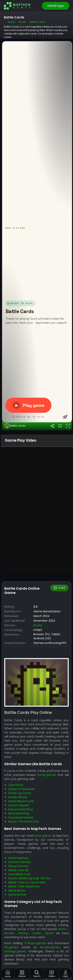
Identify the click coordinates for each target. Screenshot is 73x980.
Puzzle (38, 733)
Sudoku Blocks (18, 905)
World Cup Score (20, 901)
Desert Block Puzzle (21, 909)
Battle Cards (15, 534)
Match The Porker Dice (24, 930)
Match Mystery (18, 966)
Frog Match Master (21, 926)
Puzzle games (47, 883)
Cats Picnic (16, 893)
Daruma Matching (21, 917)
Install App (55, 6)
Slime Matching (19, 921)
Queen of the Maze (21, 897)
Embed (59, 696)
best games (43, 944)
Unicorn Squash (19, 913)
